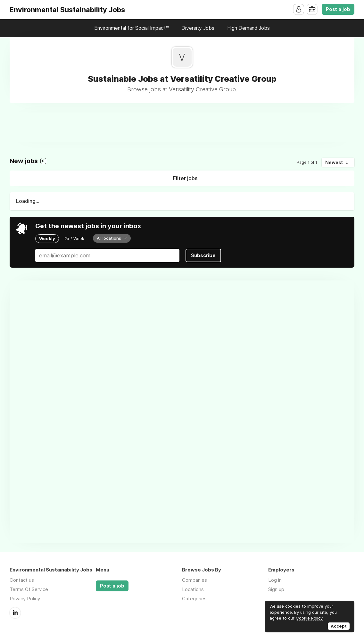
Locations (193, 589)
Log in (275, 580)
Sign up (276, 589)
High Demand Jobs (248, 28)
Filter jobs (185, 178)
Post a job (338, 9)
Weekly (47, 238)
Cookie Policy (309, 618)
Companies (194, 580)
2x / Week (74, 238)
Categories (194, 599)
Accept (339, 626)
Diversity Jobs (198, 28)
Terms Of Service (29, 589)
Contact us (22, 580)
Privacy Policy (25, 599)
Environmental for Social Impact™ (131, 28)
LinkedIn (15, 613)
